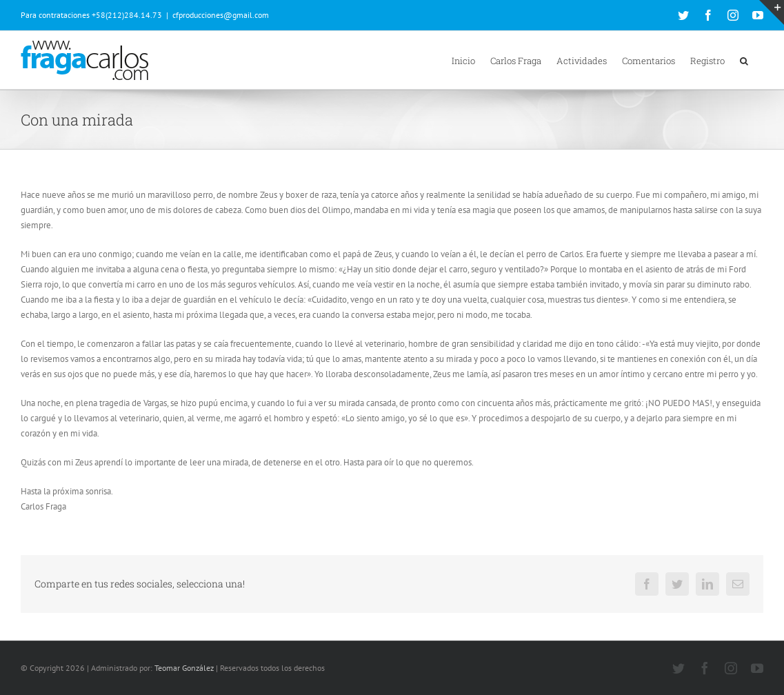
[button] (744, 60)
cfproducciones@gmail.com (221, 15)
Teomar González (184, 668)
